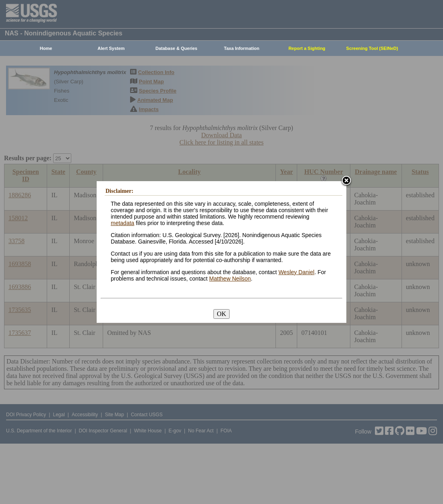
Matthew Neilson (230, 279)
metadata (122, 223)
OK (221, 314)
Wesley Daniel (296, 272)
